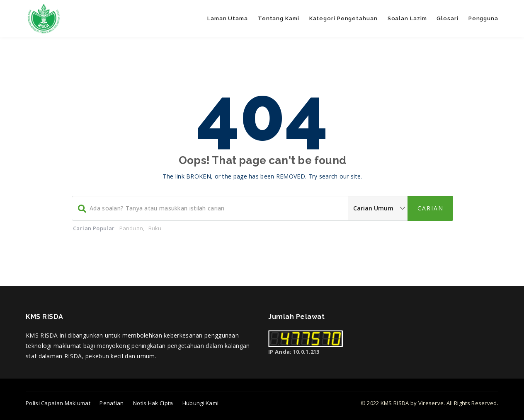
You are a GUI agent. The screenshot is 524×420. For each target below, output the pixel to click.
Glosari (447, 18)
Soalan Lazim (407, 18)
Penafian (112, 403)
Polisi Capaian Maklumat (58, 403)
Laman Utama (228, 18)
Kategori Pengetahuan (343, 18)
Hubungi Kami (201, 403)
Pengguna (483, 18)
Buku (155, 228)
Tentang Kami (279, 18)
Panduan (131, 228)
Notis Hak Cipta (153, 403)
